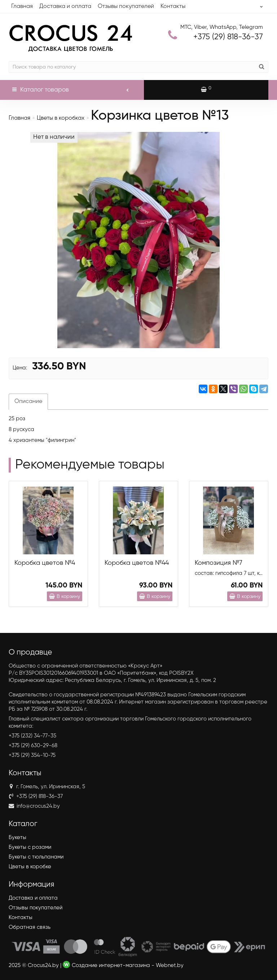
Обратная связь (30, 927)
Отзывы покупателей (126, 6)
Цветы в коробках (61, 118)
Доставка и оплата (65, 6)
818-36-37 (228, 37)
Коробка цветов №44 (137, 563)
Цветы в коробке (30, 867)
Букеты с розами (30, 847)
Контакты (173, 6)
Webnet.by (170, 965)
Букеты (17, 837)
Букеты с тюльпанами (36, 857)
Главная (22, 6)
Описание (28, 402)
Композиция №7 (219, 563)
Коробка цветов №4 (45, 563)
